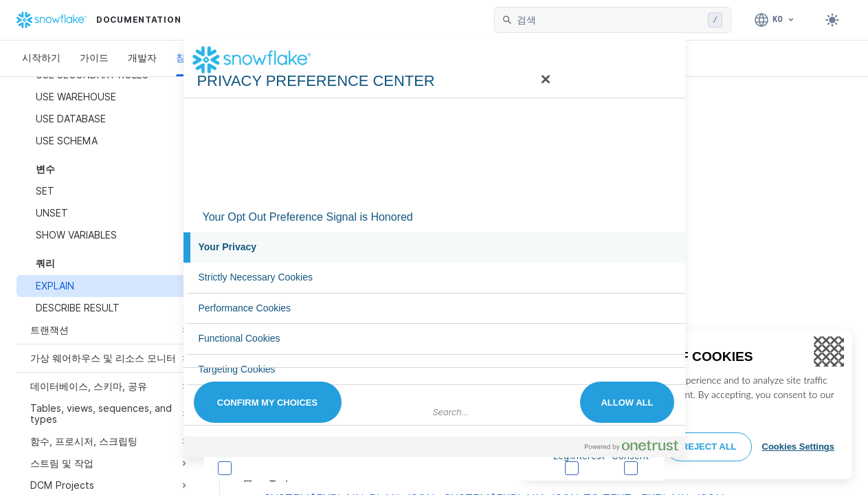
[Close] (829, 352)
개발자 (142, 57)
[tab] (434, 247)
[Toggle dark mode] (832, 20)
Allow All (627, 403)
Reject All (709, 447)
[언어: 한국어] (775, 20)
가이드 (94, 57)
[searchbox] (610, 20)
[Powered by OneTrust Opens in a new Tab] (632, 445)
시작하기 (41, 57)
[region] (687, 405)
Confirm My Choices (267, 403)
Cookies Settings (798, 447)
